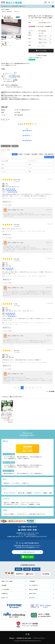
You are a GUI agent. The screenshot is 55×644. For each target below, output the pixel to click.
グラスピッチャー (22, 514)
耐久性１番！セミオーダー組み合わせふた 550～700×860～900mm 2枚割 (25, 231)
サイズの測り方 (33, 585)
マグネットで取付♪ (9, 514)
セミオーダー (17, 11)
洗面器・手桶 (15, 503)
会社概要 (4, 585)
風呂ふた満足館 (5, 9)
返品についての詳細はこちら (36, 58)
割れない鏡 (21, 493)
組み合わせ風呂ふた (23, 457)
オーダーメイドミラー (10, 493)
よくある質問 (5, 589)
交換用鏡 (29, 493)
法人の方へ (32, 598)
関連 (51, 493)
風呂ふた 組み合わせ (7, 11)
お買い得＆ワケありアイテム (37, 514)
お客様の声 (5, 593)
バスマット (24, 504)
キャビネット (37, 493)
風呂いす (6, 503)
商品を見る (11, 422)
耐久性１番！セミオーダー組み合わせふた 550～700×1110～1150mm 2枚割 (26, 276)
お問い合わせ (33, 593)
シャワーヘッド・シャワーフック (30, 503)
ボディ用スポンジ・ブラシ (11, 504)
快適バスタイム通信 (7, 581)
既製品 (45, 493)
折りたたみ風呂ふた (36, 457)
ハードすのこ (16, 483)
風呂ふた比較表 (33, 589)
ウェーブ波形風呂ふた (10, 459)
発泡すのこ (7, 483)
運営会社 (12, 638)
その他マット (25, 483)
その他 (38, 504)
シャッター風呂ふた (9, 457)
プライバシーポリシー (40, 638)
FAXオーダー (5, 598)
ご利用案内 (32, 581)
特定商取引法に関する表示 (24, 638)
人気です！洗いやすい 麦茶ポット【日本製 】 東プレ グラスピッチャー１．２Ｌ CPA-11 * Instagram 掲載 (7, 416)
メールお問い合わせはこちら (27, 552)
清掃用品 (32, 504)
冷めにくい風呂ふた (24, 459)
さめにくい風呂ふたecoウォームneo (28, 467)
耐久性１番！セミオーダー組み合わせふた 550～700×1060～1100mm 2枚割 (26, 198)
